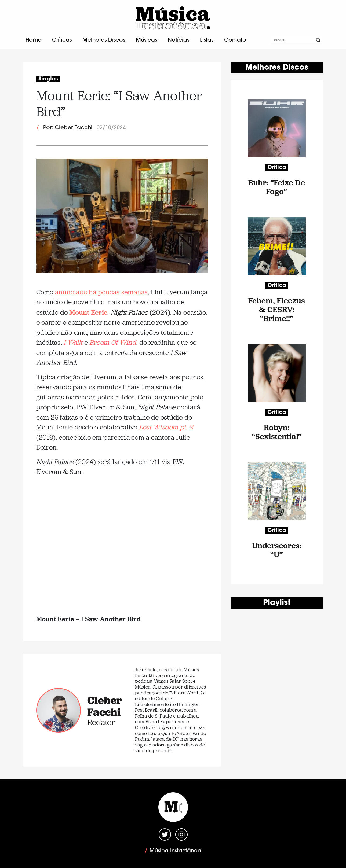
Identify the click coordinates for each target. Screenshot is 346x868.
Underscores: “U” (277, 550)
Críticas (62, 40)
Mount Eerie (88, 312)
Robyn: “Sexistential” (277, 432)
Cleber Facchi (105, 706)
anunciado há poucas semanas (101, 292)
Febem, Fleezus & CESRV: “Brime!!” (277, 309)
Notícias (179, 40)
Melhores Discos (104, 40)
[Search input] (294, 40)
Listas (207, 40)
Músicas (146, 40)
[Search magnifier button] (318, 40)
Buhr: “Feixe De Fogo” (277, 187)
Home (33, 40)
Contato (235, 40)
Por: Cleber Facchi (68, 128)
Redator (101, 722)
